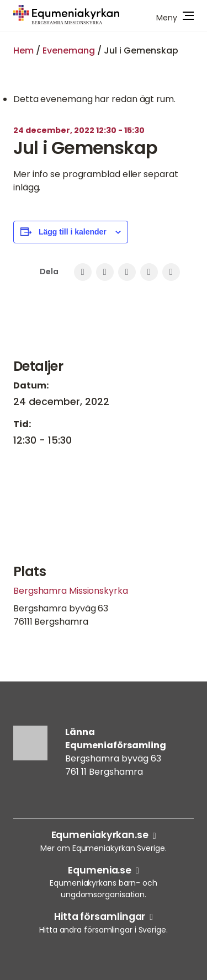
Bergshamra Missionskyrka (71, 591)
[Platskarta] (104, 509)
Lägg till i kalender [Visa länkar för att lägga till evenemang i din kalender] (73, 232)
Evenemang (69, 50)
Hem (23, 50)
